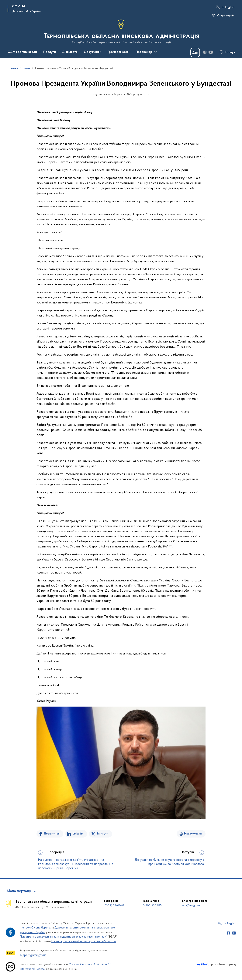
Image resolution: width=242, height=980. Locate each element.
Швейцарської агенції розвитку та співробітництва (84, 941)
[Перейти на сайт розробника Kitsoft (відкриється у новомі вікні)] (203, 964)
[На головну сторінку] (121, 31)
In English (228, 7)
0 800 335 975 (152, 906)
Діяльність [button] (70, 52)
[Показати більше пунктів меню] (155, 52)
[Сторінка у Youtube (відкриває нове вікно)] (211, 52)
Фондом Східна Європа (35, 928)
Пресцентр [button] (144, 52)
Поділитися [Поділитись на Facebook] (52, 834)
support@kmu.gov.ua (33, 955)
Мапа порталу (19, 891)
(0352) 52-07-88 (114, 906)
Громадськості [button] (118, 52)
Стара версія (226, 16)
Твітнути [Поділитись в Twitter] (102, 834)
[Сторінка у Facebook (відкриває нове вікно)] (205, 52)
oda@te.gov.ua (192, 906)
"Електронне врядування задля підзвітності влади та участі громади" (63, 937)
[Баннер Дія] (195, 52)
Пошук (230, 52)
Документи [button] (93, 52)
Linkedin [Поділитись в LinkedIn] (78, 834)
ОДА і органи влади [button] (22, 52)
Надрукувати (193, 834)
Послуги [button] (50, 52)
